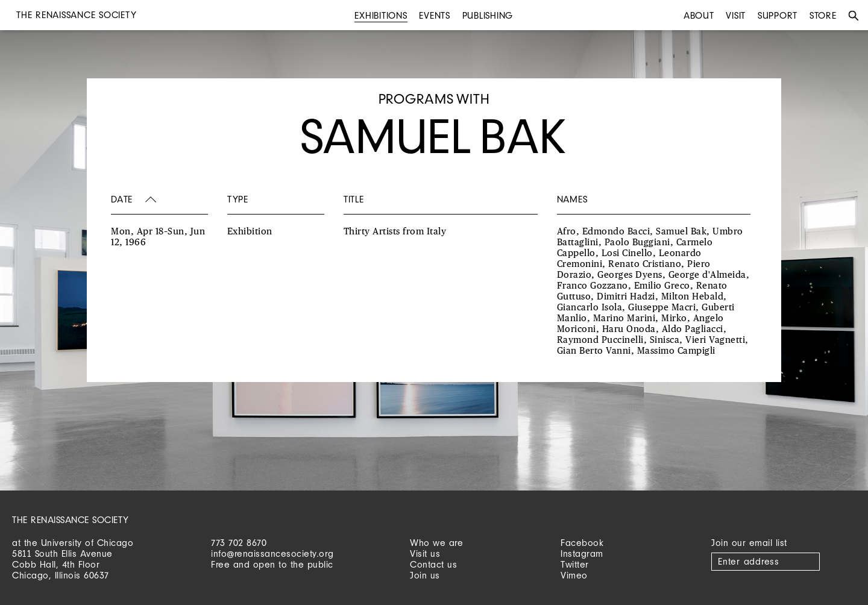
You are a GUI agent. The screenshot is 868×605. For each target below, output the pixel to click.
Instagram (582, 553)
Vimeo (574, 575)
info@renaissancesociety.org (272, 553)
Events (435, 15)
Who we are (436, 543)
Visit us (425, 553)
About (699, 15)
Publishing (488, 15)
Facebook (582, 543)
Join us (425, 575)
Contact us (433, 564)
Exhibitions (381, 15)
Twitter (575, 564)
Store (823, 15)
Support (778, 15)
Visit (736, 15)
